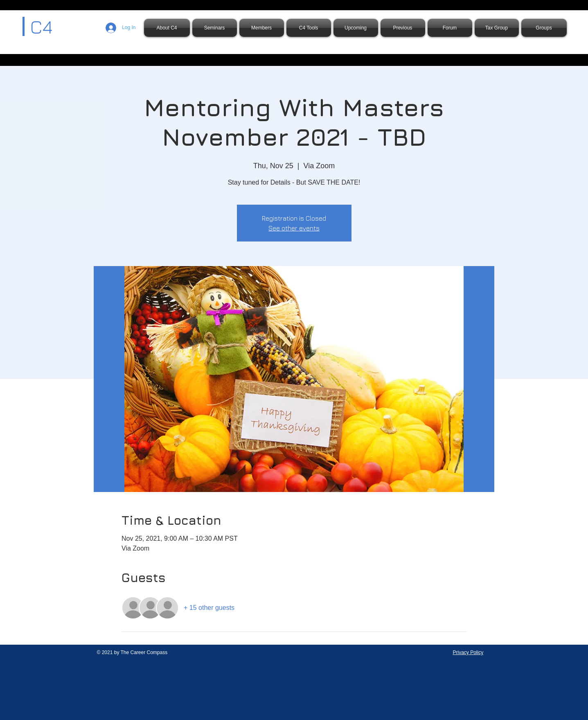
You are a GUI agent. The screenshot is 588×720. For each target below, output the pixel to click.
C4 (41, 27)
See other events (294, 228)
